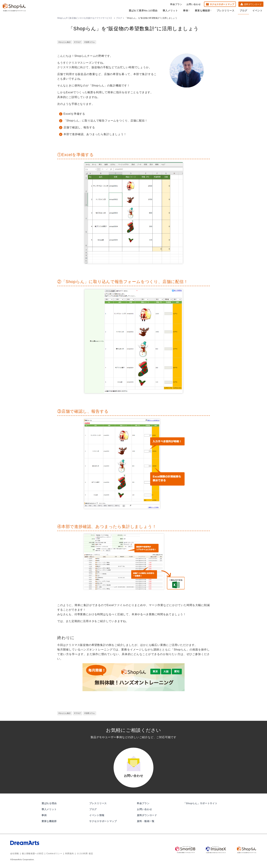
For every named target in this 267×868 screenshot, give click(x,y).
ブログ (243, 11)
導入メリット (170, 11)
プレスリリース (226, 11)
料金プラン (176, 4)
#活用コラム (90, 42)
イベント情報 (97, 815)
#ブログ (78, 42)
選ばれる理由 (49, 803)
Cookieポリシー (54, 854)
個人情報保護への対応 (33, 854)
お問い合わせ (194, 4)
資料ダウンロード (253, 4)
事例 (186, 11)
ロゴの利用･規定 (85, 854)
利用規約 (70, 854)
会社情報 (15, 854)
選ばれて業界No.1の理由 (143, 11)
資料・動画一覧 (146, 821)
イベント (257, 11)
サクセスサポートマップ (222, 4)
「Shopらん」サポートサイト (201, 803)
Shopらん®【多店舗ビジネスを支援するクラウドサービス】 (85, 18)
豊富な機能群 (203, 11)
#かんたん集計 (65, 42)
